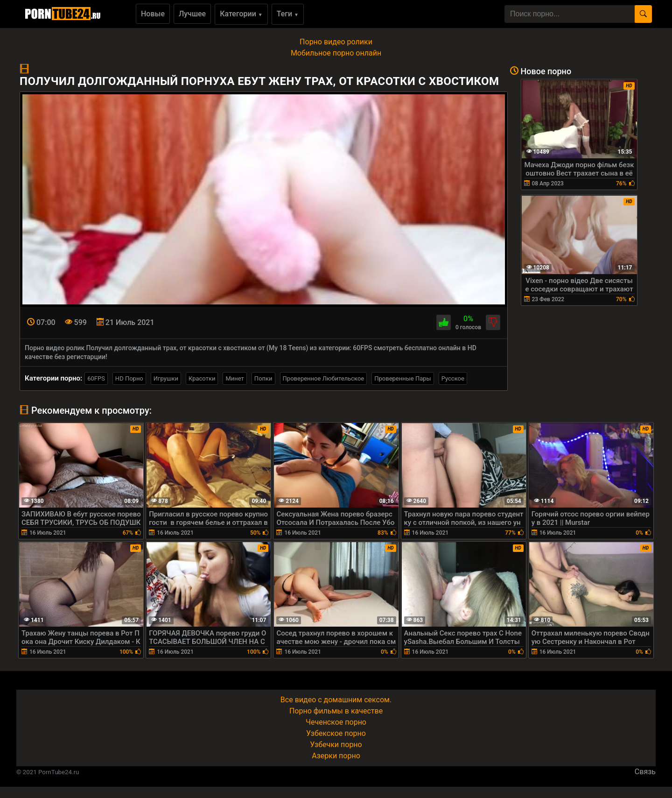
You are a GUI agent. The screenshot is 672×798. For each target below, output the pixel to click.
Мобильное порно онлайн (336, 53)
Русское (453, 378)
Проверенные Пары (402, 378)
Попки (263, 378)
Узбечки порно (336, 745)
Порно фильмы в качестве (336, 711)
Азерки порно (336, 756)
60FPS (96, 378)
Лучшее (192, 14)
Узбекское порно (336, 733)
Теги (288, 14)
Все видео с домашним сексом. (336, 700)
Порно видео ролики (336, 42)
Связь (645, 772)
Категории (241, 14)
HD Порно (129, 378)
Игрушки (166, 378)
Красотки (202, 378)
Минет (234, 378)
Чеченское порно (336, 722)
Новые (153, 14)
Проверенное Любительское (324, 378)
